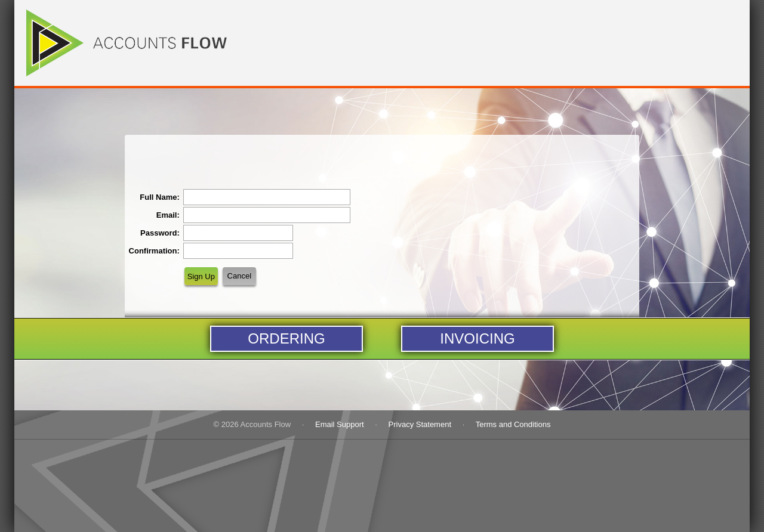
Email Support (340, 424)
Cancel (239, 276)
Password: (160, 233)
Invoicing (477, 338)
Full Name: (159, 197)
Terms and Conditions (513, 424)
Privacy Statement (420, 424)
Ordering (286, 338)
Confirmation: (154, 251)
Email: (168, 215)
